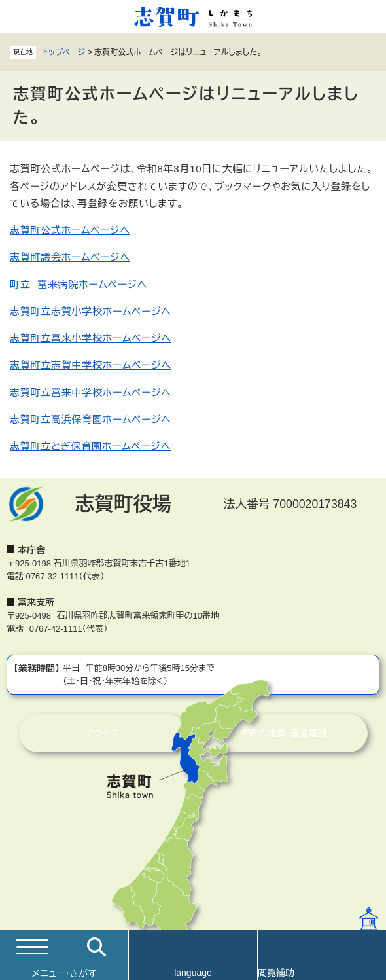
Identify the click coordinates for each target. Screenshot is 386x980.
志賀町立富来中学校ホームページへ (91, 392)
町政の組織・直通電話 (284, 733)
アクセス (102, 733)
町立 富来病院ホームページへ (79, 284)
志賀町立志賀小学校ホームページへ (91, 311)
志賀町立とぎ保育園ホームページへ (90, 446)
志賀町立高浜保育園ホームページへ (91, 419)
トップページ (64, 52)
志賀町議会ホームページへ (70, 257)
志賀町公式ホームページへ (70, 230)
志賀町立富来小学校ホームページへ (91, 338)
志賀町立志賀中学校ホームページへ (91, 365)
